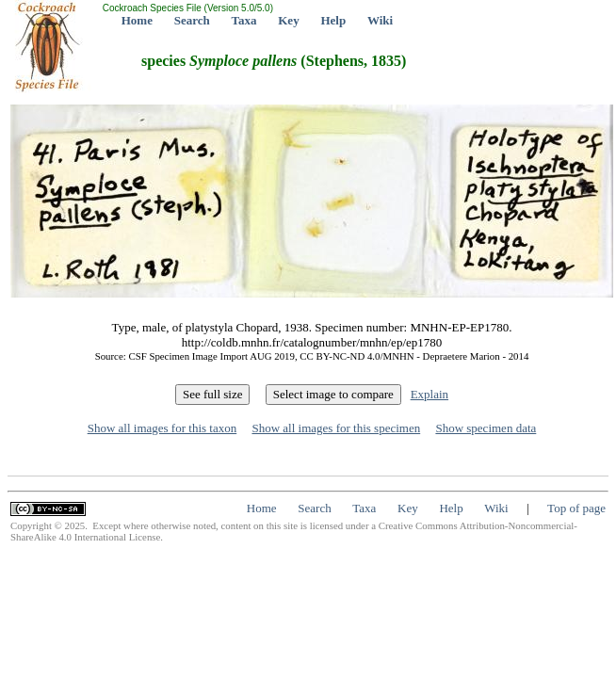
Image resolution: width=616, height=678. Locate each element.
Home (137, 20)
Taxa (244, 20)
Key (288, 20)
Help (333, 20)
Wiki (380, 20)
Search (192, 20)
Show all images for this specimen (336, 428)
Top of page (576, 508)
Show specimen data (486, 428)
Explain (430, 394)
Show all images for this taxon (162, 428)
